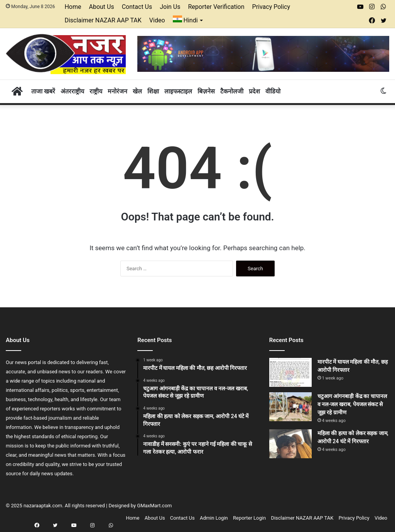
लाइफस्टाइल (178, 91)
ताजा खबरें (43, 91)
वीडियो (273, 91)
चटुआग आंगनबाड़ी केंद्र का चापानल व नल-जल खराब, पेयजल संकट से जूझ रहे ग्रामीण (352, 404)
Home (73, 7)
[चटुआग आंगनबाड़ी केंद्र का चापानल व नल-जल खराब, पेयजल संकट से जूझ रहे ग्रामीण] (290, 407)
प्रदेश (254, 91)
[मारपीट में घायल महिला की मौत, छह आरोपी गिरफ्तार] (290, 372)
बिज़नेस (206, 91)
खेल (137, 91)
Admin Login (214, 518)
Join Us (170, 7)
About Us (101, 7)
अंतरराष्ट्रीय (72, 91)
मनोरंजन (117, 91)
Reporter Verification (216, 7)
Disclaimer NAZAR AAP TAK (103, 20)
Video (157, 20)
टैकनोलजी (232, 91)
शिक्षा (153, 91)
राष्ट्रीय (96, 91)
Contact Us (137, 7)
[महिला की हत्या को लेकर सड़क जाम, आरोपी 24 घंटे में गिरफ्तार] (290, 444)
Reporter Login (249, 518)
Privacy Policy (271, 7)
